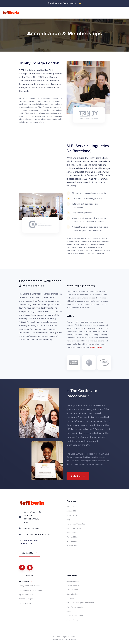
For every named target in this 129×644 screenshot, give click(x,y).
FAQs (69, 611)
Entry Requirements (75, 607)
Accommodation (73, 581)
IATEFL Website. (96, 347)
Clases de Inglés (26, 599)
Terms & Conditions (75, 616)
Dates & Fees (25, 603)
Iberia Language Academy (81, 286)
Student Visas (72, 590)
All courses (26, 581)
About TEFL (71, 511)
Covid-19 (70, 598)
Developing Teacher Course (31, 590)
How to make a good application (80, 603)
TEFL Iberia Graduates (76, 524)
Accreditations (72, 541)
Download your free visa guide (65, 3)
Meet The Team (73, 515)
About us (70, 507)
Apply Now (78, 476)
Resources (71, 533)
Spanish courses (26, 594)
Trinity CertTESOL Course (30, 586)
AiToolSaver (71, 639)
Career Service (73, 585)
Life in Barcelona (74, 528)
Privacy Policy (72, 620)
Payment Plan (72, 537)
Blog (68, 520)
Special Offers (72, 594)
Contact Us (30, 553)
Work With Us (72, 546)
